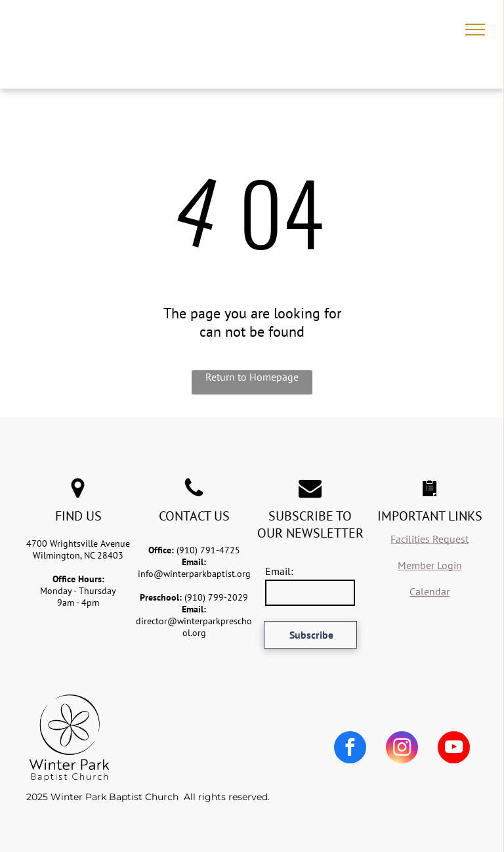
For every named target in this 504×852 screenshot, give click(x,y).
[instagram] (402, 749)
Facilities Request (430, 539)
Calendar (430, 591)
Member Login (430, 565)
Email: (279, 571)
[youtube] (454, 749)
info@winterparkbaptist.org (194, 574)
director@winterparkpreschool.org (194, 627)
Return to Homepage (252, 377)
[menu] (475, 30)
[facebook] (350, 749)
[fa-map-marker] (78, 496)
